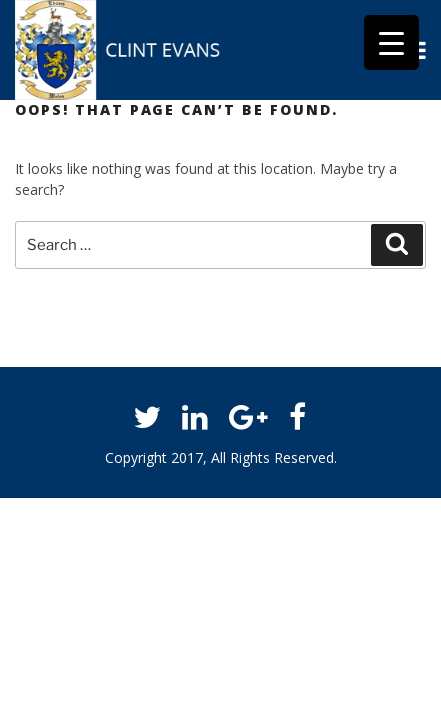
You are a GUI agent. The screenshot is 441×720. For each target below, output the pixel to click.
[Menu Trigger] (391, 42)
